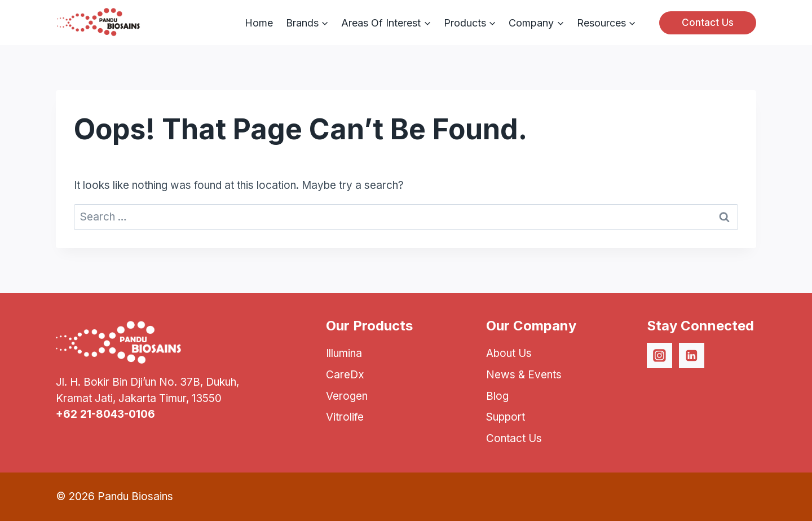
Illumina (344, 353)
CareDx (345, 375)
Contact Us (708, 23)
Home (259, 23)
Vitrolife (345, 417)
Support (506, 417)
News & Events (524, 375)
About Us (509, 353)
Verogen (347, 396)
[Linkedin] (692, 356)
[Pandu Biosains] (98, 23)
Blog (497, 396)
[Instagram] (660, 356)
